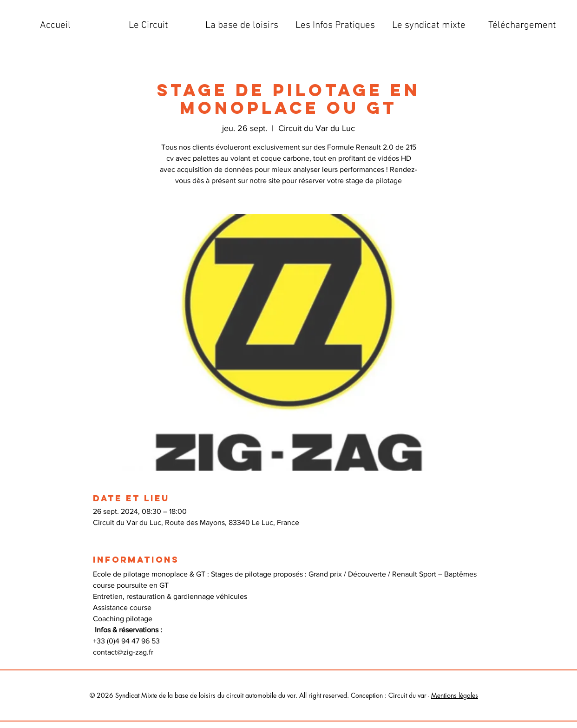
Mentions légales (455, 695)
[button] (148, 26)
